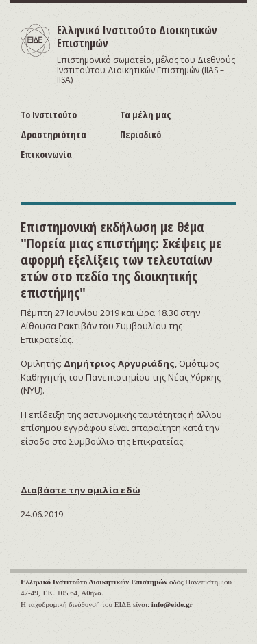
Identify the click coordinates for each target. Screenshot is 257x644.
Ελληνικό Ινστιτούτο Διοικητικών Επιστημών (137, 37)
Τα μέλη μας (145, 115)
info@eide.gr (172, 604)
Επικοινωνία (46, 154)
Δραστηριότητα (53, 134)
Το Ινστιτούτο (49, 115)
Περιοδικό (140, 134)
